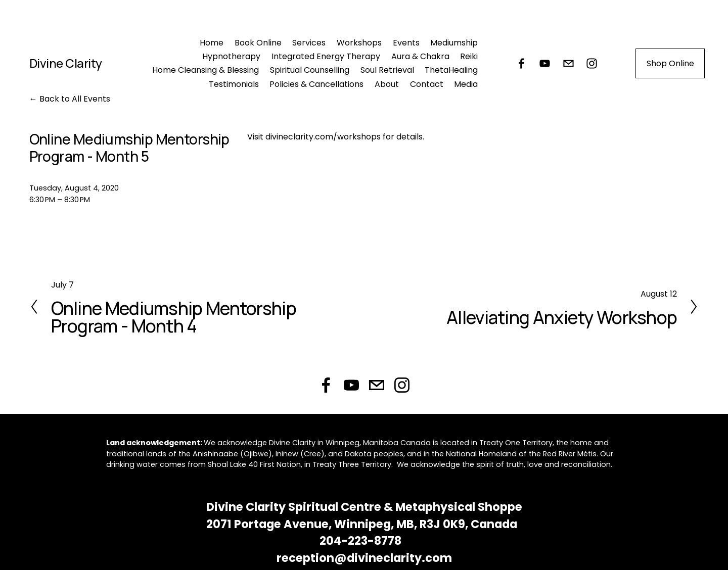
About (387, 84)
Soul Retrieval (387, 70)
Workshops (359, 43)
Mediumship (454, 43)
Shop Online (670, 63)
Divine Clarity (66, 63)
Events (406, 43)
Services (309, 43)
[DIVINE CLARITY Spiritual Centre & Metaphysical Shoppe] (545, 63)
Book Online (258, 43)
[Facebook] (521, 63)
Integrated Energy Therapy (326, 56)
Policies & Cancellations (316, 84)
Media (466, 84)
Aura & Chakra (420, 56)
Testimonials (234, 84)
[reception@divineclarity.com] (568, 63)
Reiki (469, 56)
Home (212, 43)
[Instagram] (592, 63)
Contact (427, 84)
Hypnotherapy (231, 56)
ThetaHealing (451, 70)
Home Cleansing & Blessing (206, 70)
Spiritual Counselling (310, 70)
